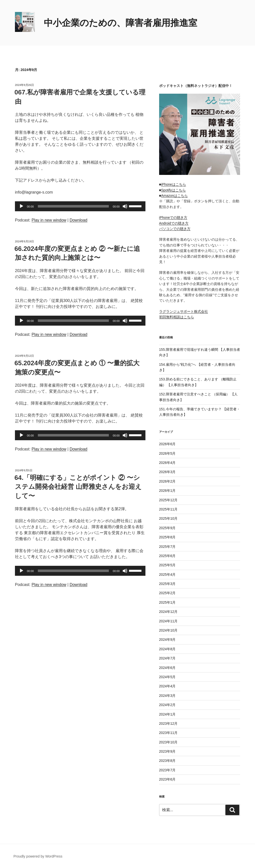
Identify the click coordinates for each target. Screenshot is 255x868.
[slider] (73, 206)
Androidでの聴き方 (174, 223)
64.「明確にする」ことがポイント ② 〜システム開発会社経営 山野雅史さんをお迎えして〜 (78, 487)
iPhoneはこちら (174, 184)
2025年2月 (167, 593)
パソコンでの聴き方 (175, 229)
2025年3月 (167, 584)
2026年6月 (167, 444)
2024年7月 (167, 658)
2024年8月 (167, 649)
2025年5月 (167, 565)
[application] (80, 206)
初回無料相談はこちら (177, 317)
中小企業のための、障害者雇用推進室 (121, 23)
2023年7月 (167, 770)
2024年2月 (167, 705)
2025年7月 (167, 547)
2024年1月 (167, 714)
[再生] (21, 206)
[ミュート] (125, 206)
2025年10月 (168, 518)
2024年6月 (167, 668)
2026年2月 (167, 481)
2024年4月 (167, 686)
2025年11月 (168, 509)
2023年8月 (167, 761)
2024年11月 (168, 621)
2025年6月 (167, 556)
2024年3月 (167, 696)
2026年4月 (167, 463)
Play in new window (49, 220)
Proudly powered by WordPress (38, 856)
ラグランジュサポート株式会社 (184, 311)
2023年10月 (168, 742)
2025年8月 (167, 537)
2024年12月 (168, 612)
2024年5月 (167, 677)
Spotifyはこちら (173, 190)
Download (78, 220)
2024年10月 (168, 630)
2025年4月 (167, 575)
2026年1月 (167, 491)
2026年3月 (167, 472)
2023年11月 (168, 733)
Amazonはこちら (174, 196)
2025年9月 (167, 528)
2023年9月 (167, 751)
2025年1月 (167, 602)
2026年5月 (167, 453)
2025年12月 (168, 500)
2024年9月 (167, 640)
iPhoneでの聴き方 (173, 217)
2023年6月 (167, 779)
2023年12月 (168, 723)
